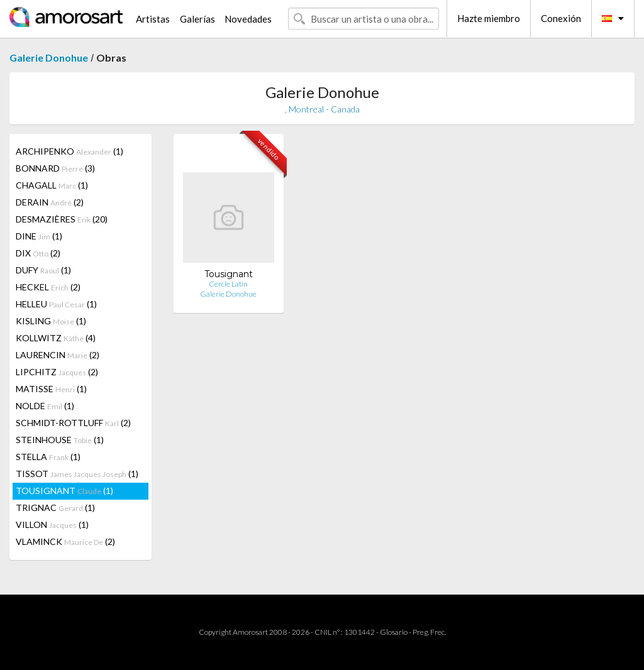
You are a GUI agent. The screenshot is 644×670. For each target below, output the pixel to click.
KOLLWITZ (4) (56, 338)
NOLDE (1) (45, 406)
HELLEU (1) (56, 304)
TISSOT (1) (77, 474)
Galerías (197, 19)
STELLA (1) (48, 457)
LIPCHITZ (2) (57, 372)
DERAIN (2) (50, 202)
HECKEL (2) (48, 287)
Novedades (248, 19)
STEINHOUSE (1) (60, 440)
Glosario (394, 632)
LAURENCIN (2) (58, 355)
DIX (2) (38, 253)
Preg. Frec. (429, 632)
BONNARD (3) (55, 168)
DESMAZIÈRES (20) (62, 219)
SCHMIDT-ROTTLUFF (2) (73, 423)
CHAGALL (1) (52, 185)
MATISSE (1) (51, 389)
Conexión (561, 18)
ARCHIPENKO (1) (69, 151)
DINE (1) (39, 236)
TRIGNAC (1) (55, 508)
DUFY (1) (43, 270)
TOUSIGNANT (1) (64, 491)
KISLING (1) (51, 321)
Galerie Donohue (49, 58)
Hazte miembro (489, 18)
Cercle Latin (228, 284)
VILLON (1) (52, 524)
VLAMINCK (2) (65, 541)
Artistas (153, 19)
